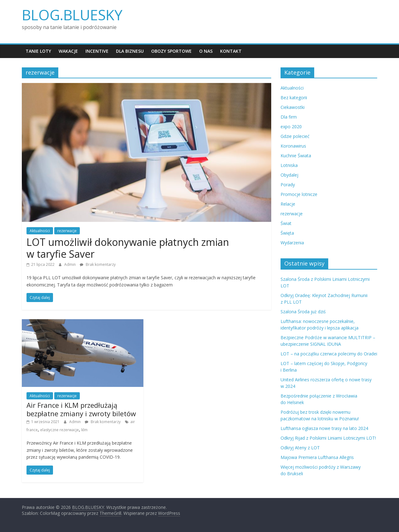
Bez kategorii (294, 98)
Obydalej (289, 175)
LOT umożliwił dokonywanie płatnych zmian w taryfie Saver (128, 248)
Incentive (97, 51)
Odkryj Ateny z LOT (300, 448)
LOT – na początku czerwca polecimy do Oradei (329, 354)
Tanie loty (38, 51)
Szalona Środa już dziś (303, 312)
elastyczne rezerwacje (60, 430)
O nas (206, 51)
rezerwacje (67, 231)
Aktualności (40, 231)
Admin (70, 264)
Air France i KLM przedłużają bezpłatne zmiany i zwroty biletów (81, 409)
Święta (287, 233)
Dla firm (289, 117)
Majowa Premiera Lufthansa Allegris (317, 457)
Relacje (288, 204)
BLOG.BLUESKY (72, 15)
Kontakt (231, 51)
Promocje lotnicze (299, 194)
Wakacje (68, 51)
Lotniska (289, 165)
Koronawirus (293, 146)
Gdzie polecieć (295, 136)
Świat (286, 223)
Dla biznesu (130, 51)
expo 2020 (291, 127)
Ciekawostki (293, 107)
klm (84, 430)
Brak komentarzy (98, 264)
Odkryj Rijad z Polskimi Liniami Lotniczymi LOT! (328, 438)
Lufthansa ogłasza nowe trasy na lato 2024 (324, 428)
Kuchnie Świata (296, 156)
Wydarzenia (292, 243)
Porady (288, 185)
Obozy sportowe (171, 51)
